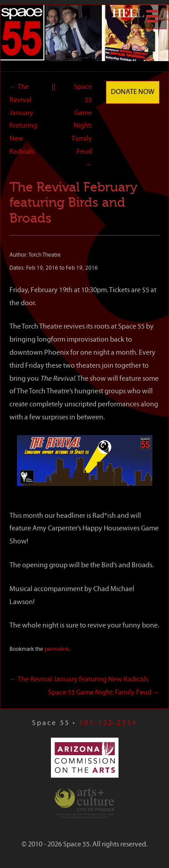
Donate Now (133, 92)
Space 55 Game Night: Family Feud (82, 126)
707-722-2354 (108, 723)
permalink (57, 649)
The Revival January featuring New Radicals (79, 680)
